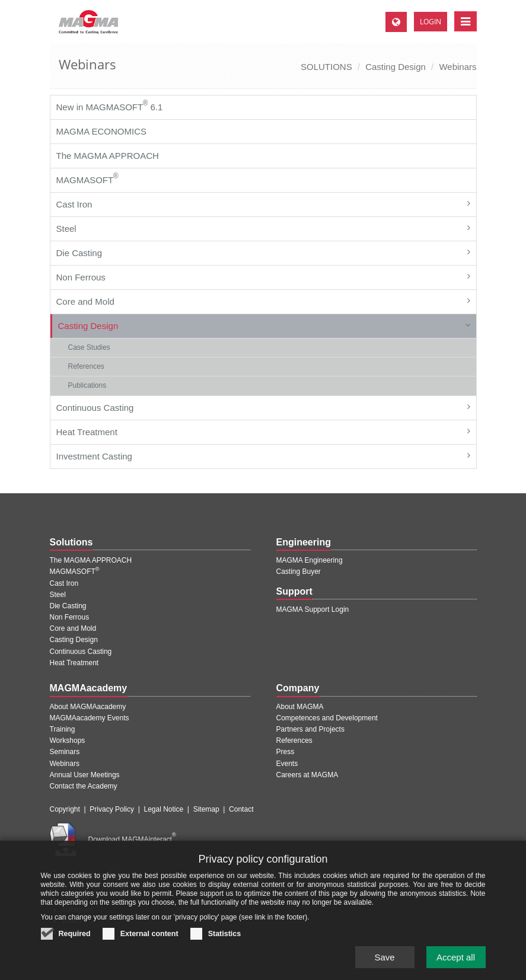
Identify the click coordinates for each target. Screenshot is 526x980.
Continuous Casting (95, 408)
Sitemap (206, 809)
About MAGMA (300, 707)
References (86, 366)
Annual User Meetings (85, 775)
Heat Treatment (87, 432)
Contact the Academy (84, 786)
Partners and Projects (310, 729)
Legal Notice (163, 809)
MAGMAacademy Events (90, 718)
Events (287, 764)
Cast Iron (74, 204)
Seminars (65, 752)
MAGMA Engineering (310, 560)
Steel (66, 229)
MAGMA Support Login (313, 609)
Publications (87, 385)
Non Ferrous (81, 277)
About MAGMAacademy (88, 707)
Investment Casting (94, 456)
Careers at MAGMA (307, 775)
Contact (241, 809)
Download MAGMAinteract (132, 839)
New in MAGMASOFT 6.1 (110, 105)
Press (286, 752)
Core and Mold (85, 301)
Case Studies (89, 347)
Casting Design (396, 67)
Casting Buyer (299, 572)
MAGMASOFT (87, 178)
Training (63, 729)
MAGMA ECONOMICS (102, 131)
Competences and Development (327, 718)
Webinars (458, 67)
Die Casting (79, 253)
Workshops (68, 740)
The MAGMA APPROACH (108, 156)
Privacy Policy (112, 809)
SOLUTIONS (326, 67)
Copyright (65, 809)
